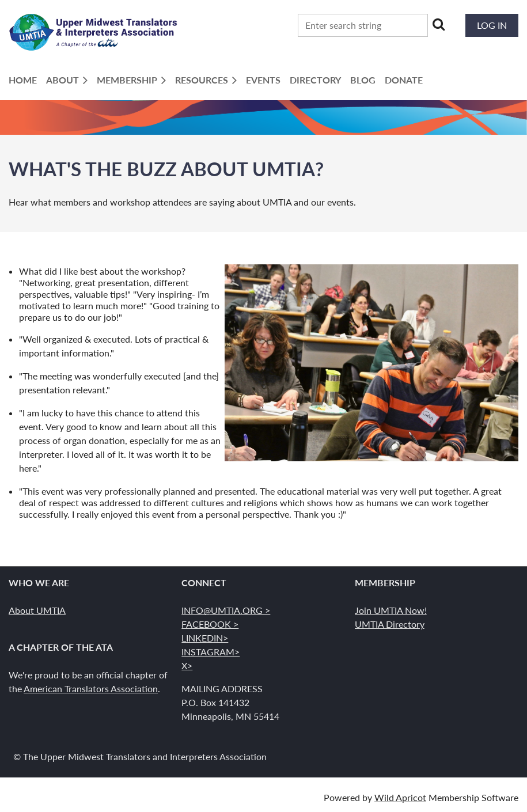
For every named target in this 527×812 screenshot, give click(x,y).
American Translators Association (91, 688)
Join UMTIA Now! (391, 610)
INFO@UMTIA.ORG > (226, 610)
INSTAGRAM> (211, 652)
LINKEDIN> (205, 638)
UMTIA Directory (390, 624)
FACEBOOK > (210, 624)
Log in (492, 25)
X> (187, 665)
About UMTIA (37, 610)
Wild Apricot (400, 797)
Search (439, 24)
